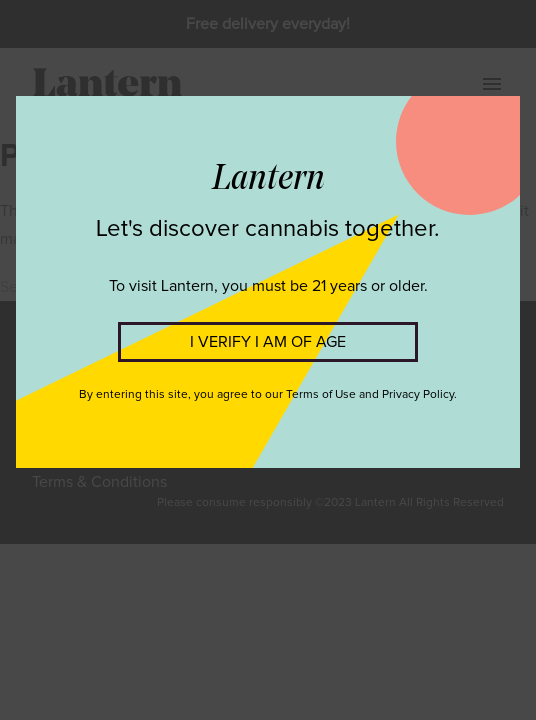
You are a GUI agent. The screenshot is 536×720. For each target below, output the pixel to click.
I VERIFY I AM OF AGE (268, 342)
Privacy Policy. (419, 395)
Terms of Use (321, 395)
